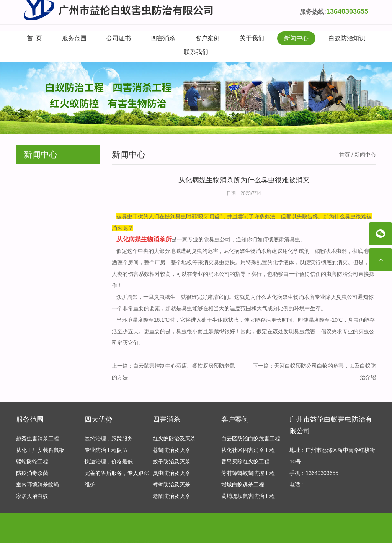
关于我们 (252, 38)
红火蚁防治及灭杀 (174, 440)
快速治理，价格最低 (109, 463)
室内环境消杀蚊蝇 (38, 486)
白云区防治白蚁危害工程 (251, 440)
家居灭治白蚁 (32, 498)
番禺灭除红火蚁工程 (245, 463)
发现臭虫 (294, 331)
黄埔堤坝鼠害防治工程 (248, 498)
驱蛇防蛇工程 (32, 463)
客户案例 (207, 38)
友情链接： (29, 533)
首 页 (35, 38)
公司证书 (119, 38)
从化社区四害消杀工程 (248, 452)
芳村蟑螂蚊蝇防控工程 (248, 475)
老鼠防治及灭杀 (171, 498)
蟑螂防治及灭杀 (171, 486)
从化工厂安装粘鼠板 (40, 452)
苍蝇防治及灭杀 (171, 452)
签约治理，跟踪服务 (109, 440)
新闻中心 (296, 38)
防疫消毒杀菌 (32, 475)
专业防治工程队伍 (106, 452)
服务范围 (74, 38)
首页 (345, 155)
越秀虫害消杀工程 (38, 440)
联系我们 (196, 52)
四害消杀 (163, 38)
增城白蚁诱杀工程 (243, 486)
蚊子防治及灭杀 (171, 463)
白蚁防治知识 (347, 38)
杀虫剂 (339, 251)
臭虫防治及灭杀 (171, 475)
